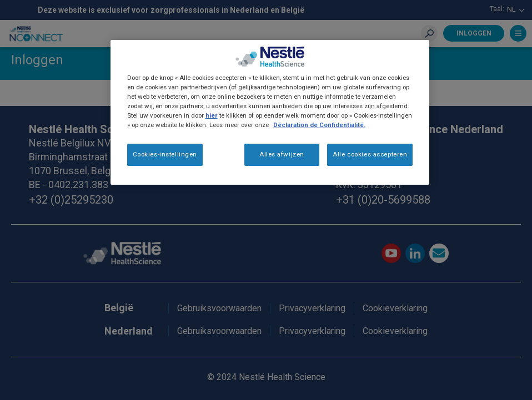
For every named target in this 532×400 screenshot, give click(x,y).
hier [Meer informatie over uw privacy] (212, 115)
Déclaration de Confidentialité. (319, 125)
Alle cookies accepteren (370, 154)
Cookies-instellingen (165, 154)
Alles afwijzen (282, 154)
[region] (270, 112)
